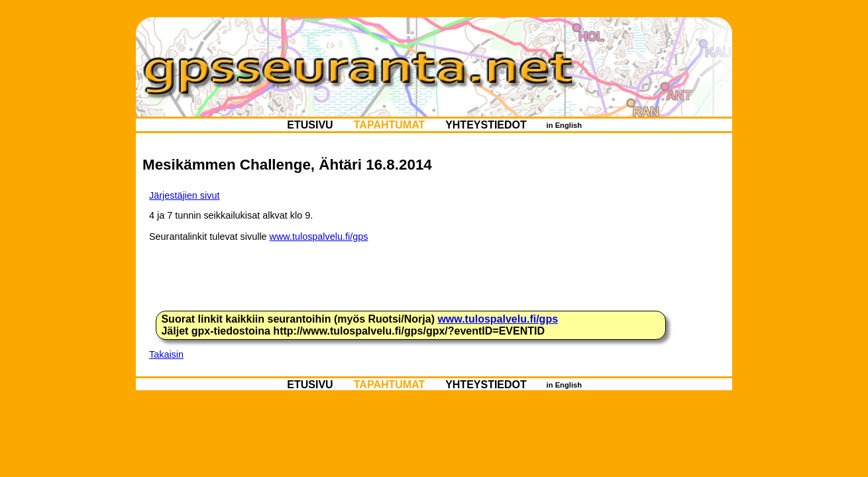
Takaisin (166, 354)
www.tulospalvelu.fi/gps (319, 237)
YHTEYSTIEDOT (486, 125)
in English (564, 125)
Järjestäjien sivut (184, 195)
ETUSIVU (310, 125)
